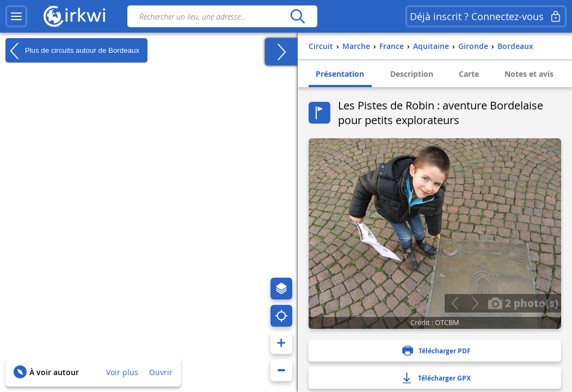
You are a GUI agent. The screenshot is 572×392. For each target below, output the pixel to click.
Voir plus (122, 372)
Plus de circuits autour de (72, 51)
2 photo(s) (523, 303)
